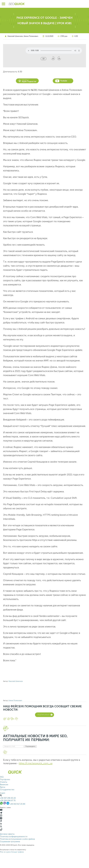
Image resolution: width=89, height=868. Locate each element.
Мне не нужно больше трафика (12, 852)
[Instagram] (1, 816)
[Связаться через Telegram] (8, 804)
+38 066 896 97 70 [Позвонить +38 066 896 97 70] (8, 801)
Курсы (3, 787)
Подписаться (45, 715)
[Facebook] (1, 821)
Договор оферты (7, 834)
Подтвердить (30, 746)
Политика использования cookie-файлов (17, 839)
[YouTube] (1, 810)
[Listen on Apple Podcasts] (1, 819)
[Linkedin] (1, 824)
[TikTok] (1, 830)
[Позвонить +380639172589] (1, 796)
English (3, 793)
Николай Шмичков (15, 36)
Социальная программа (10, 842)
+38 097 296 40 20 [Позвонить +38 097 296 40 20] (8, 798)
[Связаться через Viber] (5, 804)
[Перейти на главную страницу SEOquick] (17, 4)
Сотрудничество (7, 790)
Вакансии (4, 784)
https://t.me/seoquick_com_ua (36, 763)
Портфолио (5, 779)
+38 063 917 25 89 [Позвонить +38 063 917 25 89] (17, 804)
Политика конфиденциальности (14, 836)
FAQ (2, 777)
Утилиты (4, 782)
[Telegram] (1, 813)
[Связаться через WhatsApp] (2, 804)
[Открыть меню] (3, 4)
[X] (1, 827)
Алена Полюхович (31, 36)
